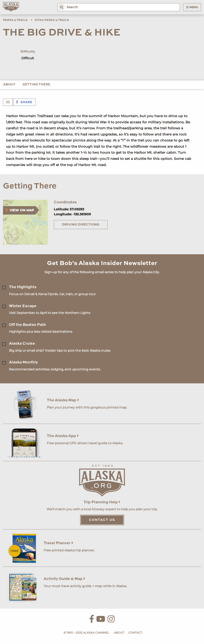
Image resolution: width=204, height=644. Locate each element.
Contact (135, 633)
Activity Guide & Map (64, 579)
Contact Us (102, 520)
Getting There (36, 85)
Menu (192, 7)
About (9, 85)
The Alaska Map (63, 400)
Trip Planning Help (102, 502)
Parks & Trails (15, 20)
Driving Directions (81, 225)
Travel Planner (58, 543)
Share (24, 102)
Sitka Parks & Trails (52, 20)
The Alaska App (63, 436)
